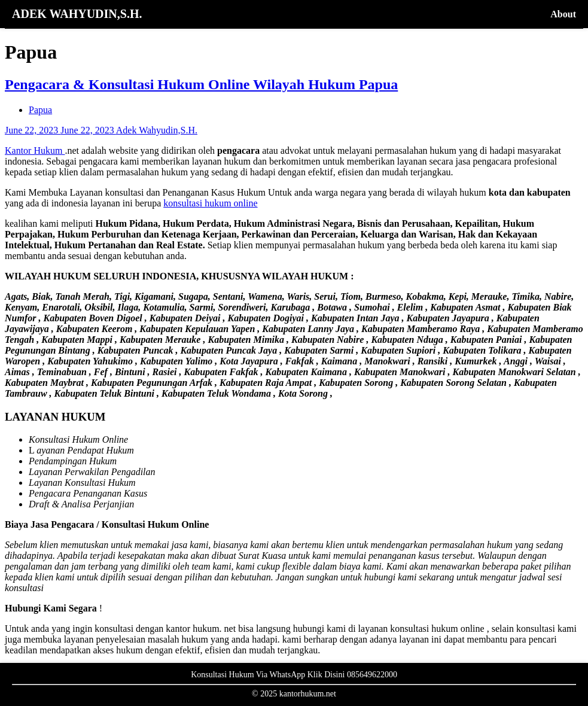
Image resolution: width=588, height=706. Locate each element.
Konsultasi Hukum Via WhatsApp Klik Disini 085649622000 (294, 675)
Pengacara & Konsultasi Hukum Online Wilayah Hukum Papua (201, 84)
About (563, 14)
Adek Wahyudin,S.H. (157, 130)
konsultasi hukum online (210, 203)
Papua (40, 110)
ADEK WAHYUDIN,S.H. (77, 14)
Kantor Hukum (35, 150)
